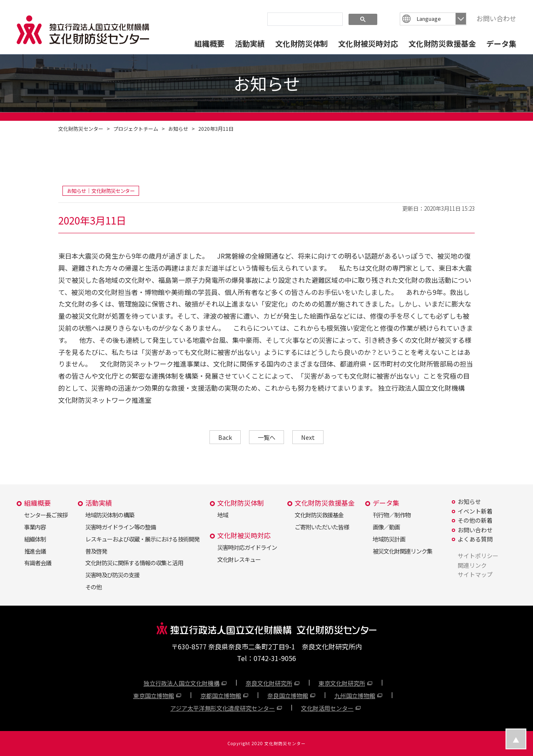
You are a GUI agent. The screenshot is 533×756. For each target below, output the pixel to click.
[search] (304, 19)
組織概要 (209, 43)
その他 (93, 587)
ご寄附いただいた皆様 (322, 527)
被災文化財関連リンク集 (402, 551)
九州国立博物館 (355, 696)
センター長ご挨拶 (46, 515)
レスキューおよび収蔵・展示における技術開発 (142, 539)
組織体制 (35, 539)
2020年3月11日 (216, 128)
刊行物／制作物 (392, 515)
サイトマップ (475, 574)
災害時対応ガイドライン (247, 547)
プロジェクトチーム (136, 128)
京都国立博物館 (221, 696)
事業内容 (35, 527)
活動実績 (250, 43)
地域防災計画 (389, 539)
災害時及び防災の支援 (112, 575)
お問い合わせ (496, 18)
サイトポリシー (478, 556)
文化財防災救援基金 (442, 43)
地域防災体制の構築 (110, 515)
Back (225, 437)
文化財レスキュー (239, 559)
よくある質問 (475, 539)
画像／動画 (386, 527)
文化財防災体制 (301, 43)
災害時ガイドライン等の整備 (121, 527)
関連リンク (472, 565)
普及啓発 (96, 551)
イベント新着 (475, 511)
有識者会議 (38, 563)
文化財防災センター (81, 128)
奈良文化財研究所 (269, 683)
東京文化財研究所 (342, 683)
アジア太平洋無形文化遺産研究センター (223, 708)
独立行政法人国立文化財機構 (182, 683)
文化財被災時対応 (368, 43)
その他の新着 (475, 520)
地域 (223, 515)
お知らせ (178, 128)
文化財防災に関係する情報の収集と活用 (134, 563)
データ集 (501, 43)
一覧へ (266, 437)
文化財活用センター (327, 708)
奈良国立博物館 (288, 696)
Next (308, 437)
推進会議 (35, 551)
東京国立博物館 (154, 696)
